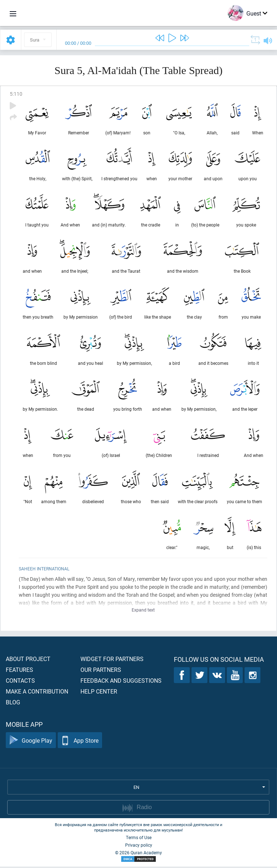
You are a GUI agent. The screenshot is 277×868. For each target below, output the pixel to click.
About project (28, 660)
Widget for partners (112, 660)
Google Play (31, 742)
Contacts (20, 682)
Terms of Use (139, 839)
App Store (80, 742)
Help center (99, 693)
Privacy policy (139, 846)
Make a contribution (37, 693)
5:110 (16, 94)
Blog (13, 703)
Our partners (101, 671)
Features (19, 671)
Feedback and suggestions (121, 682)
